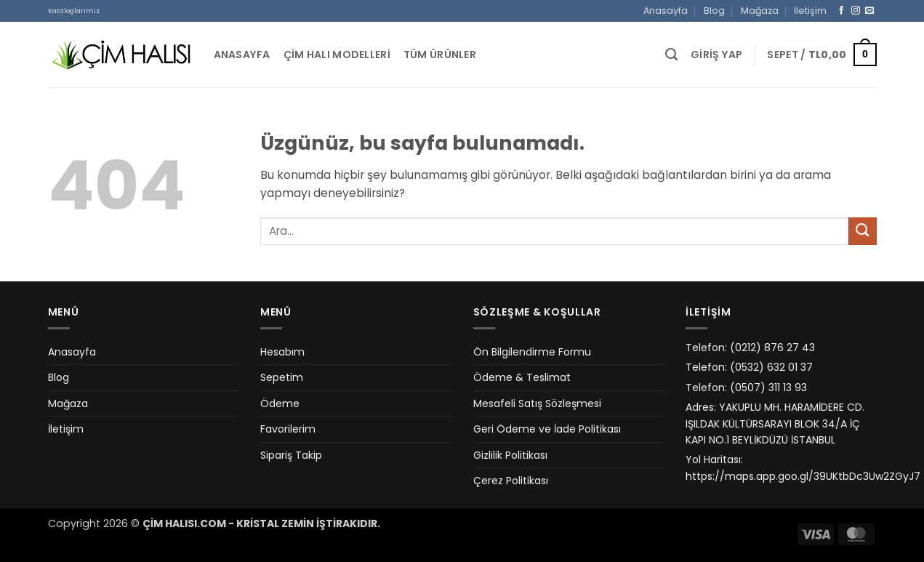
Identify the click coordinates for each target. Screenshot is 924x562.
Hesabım (282, 352)
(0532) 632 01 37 (771, 367)
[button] (717, 55)
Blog (714, 11)
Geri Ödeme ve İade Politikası (547, 429)
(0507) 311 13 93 (768, 388)
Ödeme (280, 404)
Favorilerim (288, 429)
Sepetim (282, 377)
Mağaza (760, 11)
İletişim (810, 11)
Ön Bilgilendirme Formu (532, 352)
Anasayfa (666, 11)
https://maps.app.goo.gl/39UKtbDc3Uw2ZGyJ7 (803, 476)
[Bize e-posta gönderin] (869, 11)
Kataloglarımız (74, 11)
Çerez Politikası (511, 481)
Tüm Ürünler (440, 55)
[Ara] (671, 55)
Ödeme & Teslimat (522, 377)
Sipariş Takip (291, 455)
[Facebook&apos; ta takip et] (842, 11)
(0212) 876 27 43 (772, 348)
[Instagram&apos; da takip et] (856, 11)
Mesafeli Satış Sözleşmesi (537, 404)
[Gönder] (863, 232)
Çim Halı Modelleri (337, 55)
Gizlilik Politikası (510, 455)
